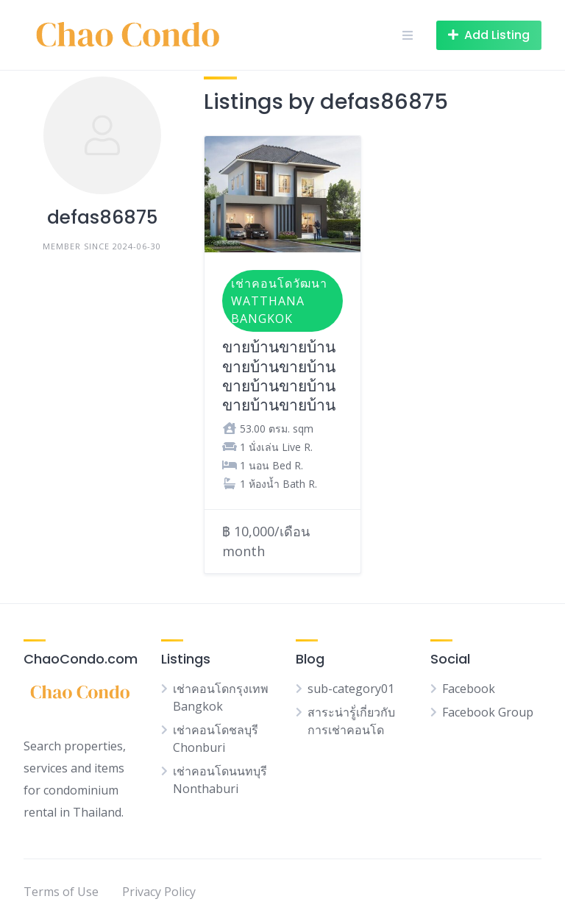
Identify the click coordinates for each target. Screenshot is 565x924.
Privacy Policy (159, 892)
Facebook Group (488, 712)
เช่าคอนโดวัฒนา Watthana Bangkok (279, 301)
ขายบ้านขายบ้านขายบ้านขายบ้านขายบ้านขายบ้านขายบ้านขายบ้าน (279, 376)
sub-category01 (351, 689)
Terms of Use (61, 892)
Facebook (469, 689)
